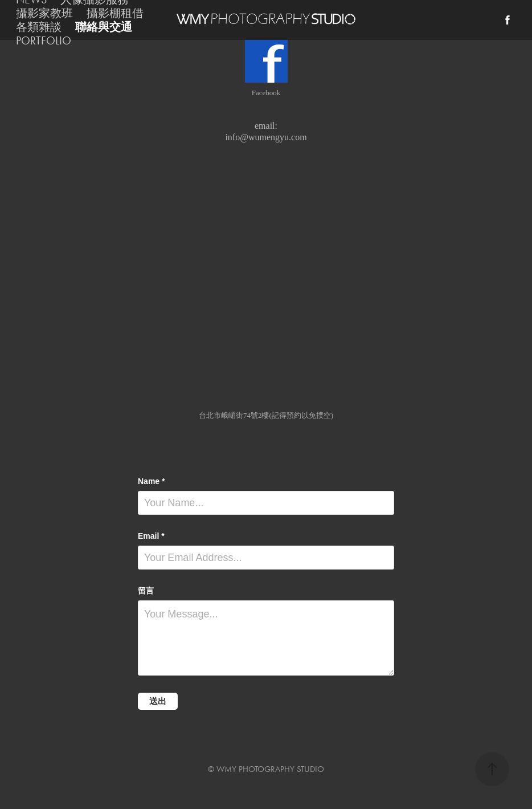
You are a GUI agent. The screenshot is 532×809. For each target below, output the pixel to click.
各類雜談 (39, 27)
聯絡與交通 (104, 27)
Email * (151, 536)
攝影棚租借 (115, 13)
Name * (151, 481)
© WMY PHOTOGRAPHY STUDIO (266, 769)
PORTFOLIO (44, 40)
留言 (146, 591)
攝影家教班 (44, 13)
